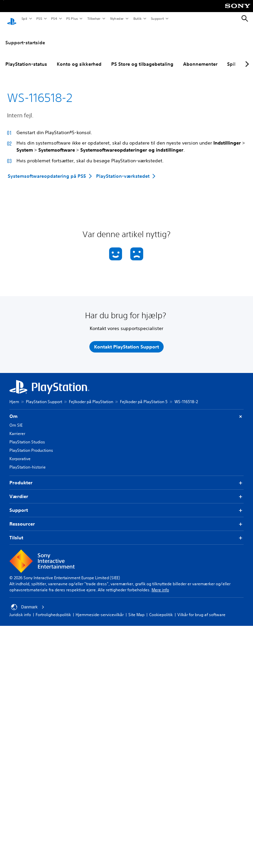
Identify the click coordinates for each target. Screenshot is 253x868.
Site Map (136, 609)
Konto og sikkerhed (79, 58)
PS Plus (72, 18)
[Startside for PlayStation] (12, 19)
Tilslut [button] (126, 532)
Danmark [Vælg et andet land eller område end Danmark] (28, 601)
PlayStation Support (44, 396)
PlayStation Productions (31, 444)
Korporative (20, 453)
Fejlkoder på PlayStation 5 (144, 396)
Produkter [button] (126, 477)
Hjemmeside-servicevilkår (100, 609)
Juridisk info (20, 609)
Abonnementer (200, 58)
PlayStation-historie (28, 461)
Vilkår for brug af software (201, 609)
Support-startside (25, 37)
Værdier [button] (126, 491)
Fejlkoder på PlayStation (91, 396)
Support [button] (126, 504)
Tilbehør (94, 18)
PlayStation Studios (27, 436)
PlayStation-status (26, 58)
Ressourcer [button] (126, 518)
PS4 (54, 18)
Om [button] (126, 410)
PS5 (39, 18)
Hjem (14, 396)
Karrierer (17, 427)
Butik (137, 18)
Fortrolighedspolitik (53, 609)
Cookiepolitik (161, 609)
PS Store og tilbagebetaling (142, 58)
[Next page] (246, 58)
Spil (24, 18)
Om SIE (16, 419)
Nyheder (117, 18)
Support (157, 18)
